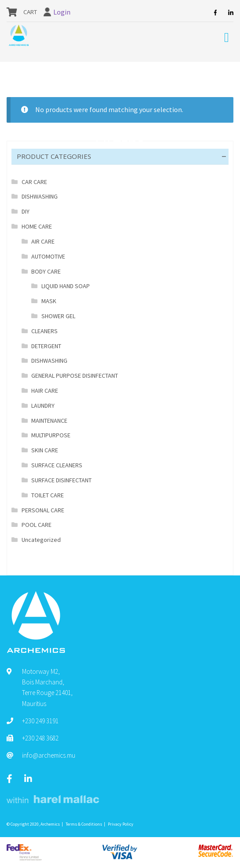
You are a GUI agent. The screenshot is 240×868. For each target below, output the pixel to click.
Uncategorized (41, 540)
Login (62, 12)
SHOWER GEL (58, 316)
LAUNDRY (43, 406)
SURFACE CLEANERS (57, 465)
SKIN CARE (45, 450)
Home (24, 74)
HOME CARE (74, 74)
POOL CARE (37, 525)
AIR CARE (43, 241)
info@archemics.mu (49, 755)
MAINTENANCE (49, 421)
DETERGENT (46, 346)
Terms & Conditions (84, 824)
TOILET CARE (48, 495)
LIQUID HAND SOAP (66, 286)
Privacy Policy (121, 824)
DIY (26, 211)
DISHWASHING (40, 196)
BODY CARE (111, 74)
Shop (46, 74)
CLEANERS (44, 331)
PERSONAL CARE (43, 510)
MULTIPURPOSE (51, 435)
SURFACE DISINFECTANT (61, 480)
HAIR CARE (45, 391)
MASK (49, 301)
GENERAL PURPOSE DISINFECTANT (75, 376)
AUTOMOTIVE (48, 256)
